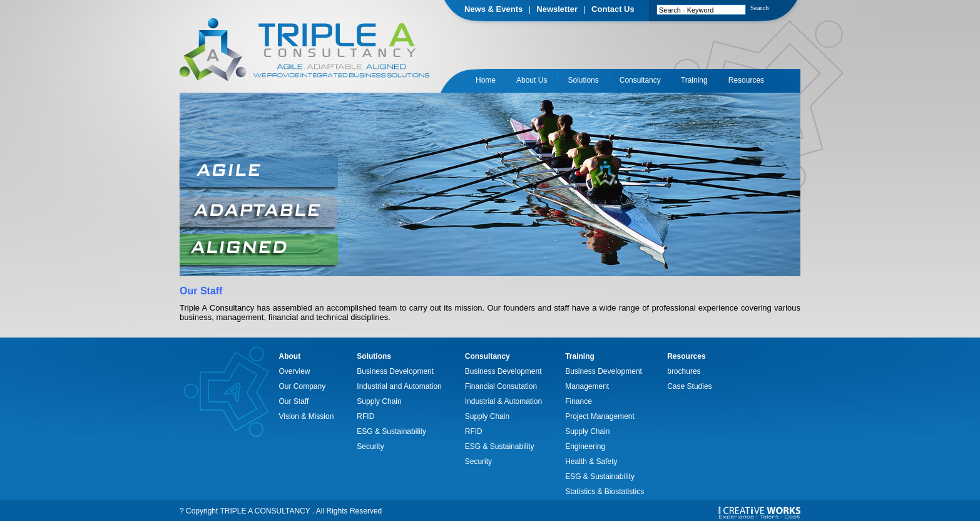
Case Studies (689, 386)
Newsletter (557, 9)
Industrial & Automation (503, 401)
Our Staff (294, 401)
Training (694, 80)
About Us (532, 80)
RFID (365, 416)
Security (370, 446)
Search (760, 8)
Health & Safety (591, 462)
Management (587, 386)
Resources (746, 80)
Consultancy (640, 80)
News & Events (493, 9)
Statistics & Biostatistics (605, 492)
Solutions (583, 80)
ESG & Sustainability (391, 431)
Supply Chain (379, 401)
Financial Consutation (501, 386)
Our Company (303, 386)
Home (486, 80)
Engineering (585, 446)
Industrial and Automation (399, 386)
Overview (295, 371)
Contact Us (613, 9)
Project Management (600, 416)
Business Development (395, 371)
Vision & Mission (307, 416)
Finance (579, 401)
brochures (684, 371)
